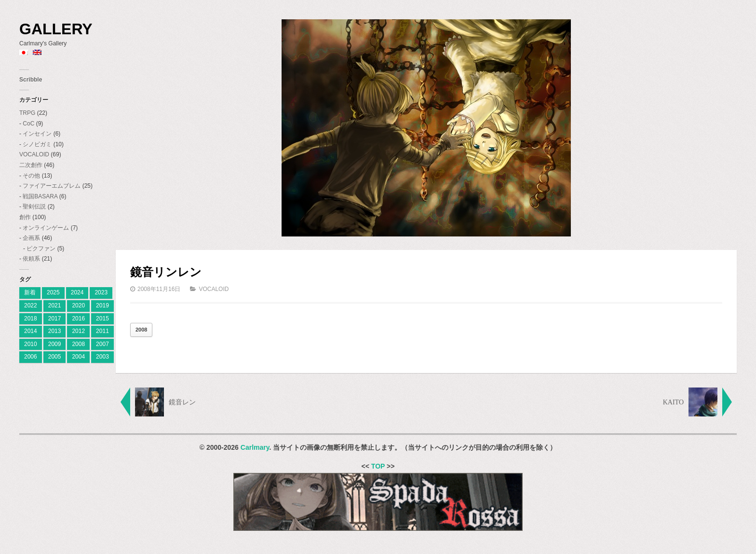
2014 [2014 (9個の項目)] (31, 331)
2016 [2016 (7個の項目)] (78, 319)
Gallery (56, 29)
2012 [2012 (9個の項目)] (78, 331)
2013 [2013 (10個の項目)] (55, 331)
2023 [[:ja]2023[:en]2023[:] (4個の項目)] (101, 292)
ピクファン (41, 249)
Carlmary (255, 447)
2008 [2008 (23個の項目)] (78, 344)
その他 (31, 176)
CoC (28, 124)
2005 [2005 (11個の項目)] (55, 357)
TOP (378, 466)
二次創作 (31, 165)
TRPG (27, 113)
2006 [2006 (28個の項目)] (31, 357)
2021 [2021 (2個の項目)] (55, 305)
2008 (141, 330)
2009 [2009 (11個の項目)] (55, 344)
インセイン (37, 134)
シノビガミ (37, 144)
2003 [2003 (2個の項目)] (102, 357)
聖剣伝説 (34, 207)
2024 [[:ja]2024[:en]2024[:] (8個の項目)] (77, 292)
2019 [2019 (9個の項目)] (102, 305)
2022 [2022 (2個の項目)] (31, 305)
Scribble (31, 80)
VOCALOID (34, 154)
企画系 (31, 238)
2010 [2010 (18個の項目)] (31, 344)
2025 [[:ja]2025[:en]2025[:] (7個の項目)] (53, 292)
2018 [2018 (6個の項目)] (31, 319)
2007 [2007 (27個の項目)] (102, 344)
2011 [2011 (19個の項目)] (102, 331)
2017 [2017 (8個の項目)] (55, 319)
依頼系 (31, 259)
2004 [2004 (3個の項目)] (78, 357)
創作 (25, 217)
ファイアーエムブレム (52, 186)
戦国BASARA (40, 196)
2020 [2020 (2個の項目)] (78, 305)
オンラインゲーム (46, 228)
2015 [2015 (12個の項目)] (102, 319)
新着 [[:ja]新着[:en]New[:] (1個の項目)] (30, 292)
